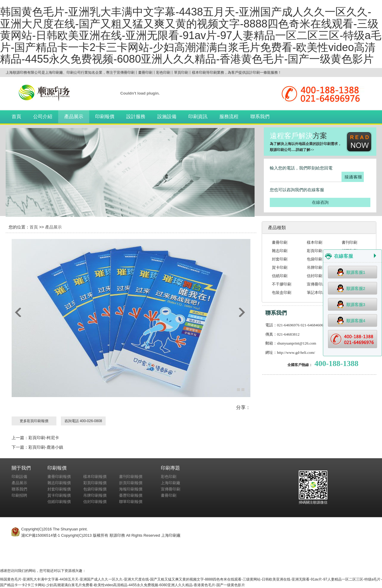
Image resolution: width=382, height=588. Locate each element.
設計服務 (136, 116)
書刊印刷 (349, 242)
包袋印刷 (315, 259)
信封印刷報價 (95, 502)
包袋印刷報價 (95, 489)
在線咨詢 (320, 202)
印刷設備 (19, 477)
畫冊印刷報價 (59, 477)
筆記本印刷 (316, 293)
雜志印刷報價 (59, 483)
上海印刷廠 (171, 483)
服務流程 (229, 116)
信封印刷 (315, 276)
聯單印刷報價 (131, 502)
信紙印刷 (280, 276)
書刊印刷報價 (131, 477)
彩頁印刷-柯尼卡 (44, 438)
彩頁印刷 (315, 251)
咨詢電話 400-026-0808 (83, 421)
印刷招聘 (19, 495)
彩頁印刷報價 (95, 483)
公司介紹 (43, 116)
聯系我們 (260, 116)
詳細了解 (303, 150)
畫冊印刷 (280, 242)
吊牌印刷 (315, 267)
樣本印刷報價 (95, 477)
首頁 (16, 116)
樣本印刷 (315, 242)
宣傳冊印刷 (316, 284)
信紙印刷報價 (59, 502)
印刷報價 (105, 116)
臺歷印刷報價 (131, 495)
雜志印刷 (280, 251)
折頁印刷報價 (131, 483)
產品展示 (74, 116)
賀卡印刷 (280, 267)
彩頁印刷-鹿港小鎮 (46, 447)
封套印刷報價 (59, 489)
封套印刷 (280, 259)
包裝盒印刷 (282, 293)
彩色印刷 (169, 477)
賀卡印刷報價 (59, 495)
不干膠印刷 (282, 284)
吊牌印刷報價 (95, 495)
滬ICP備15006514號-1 (41, 535)
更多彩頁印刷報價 (34, 421)
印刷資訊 (198, 116)
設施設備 (167, 116)
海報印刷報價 (131, 489)
